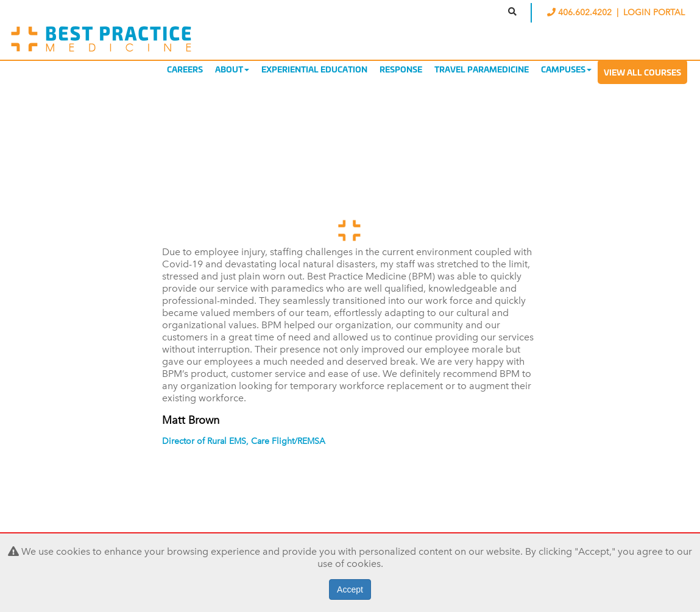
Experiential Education (314, 69)
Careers (185, 69)
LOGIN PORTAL (654, 12)
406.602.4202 (581, 12)
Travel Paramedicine (482, 69)
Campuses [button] (566, 69)
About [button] (232, 69)
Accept (350, 589)
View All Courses (642, 72)
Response (401, 69)
